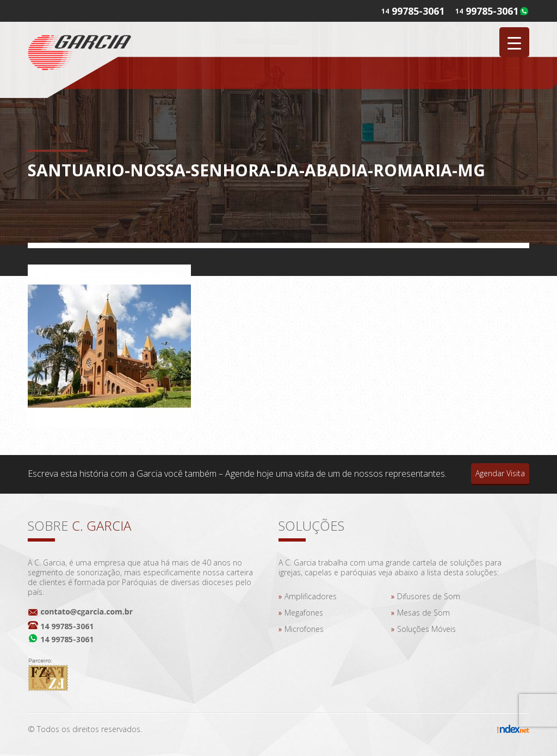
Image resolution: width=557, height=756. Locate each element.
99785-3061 (492, 11)
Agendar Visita (500, 473)
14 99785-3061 (67, 626)
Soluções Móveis (426, 629)
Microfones (304, 629)
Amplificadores (311, 596)
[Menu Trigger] (514, 42)
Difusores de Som (429, 596)
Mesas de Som (423, 613)
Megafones (304, 613)
